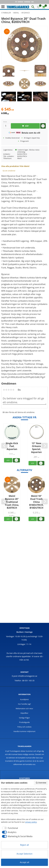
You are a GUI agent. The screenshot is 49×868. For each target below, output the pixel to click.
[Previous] (4, 446)
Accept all (24, 862)
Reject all (24, 845)
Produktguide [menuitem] (24, 722)
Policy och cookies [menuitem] (24, 727)
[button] (4, 7)
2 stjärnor (6, 390)
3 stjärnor (9, 390)
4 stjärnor (11, 390)
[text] (24, 110)
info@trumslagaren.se (28, 676)
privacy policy (31, 822)
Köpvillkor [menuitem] (24, 713)
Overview (41, 783)
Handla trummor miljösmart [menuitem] (24, 731)
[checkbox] (9, 828)
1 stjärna (4, 390)
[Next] (45, 446)
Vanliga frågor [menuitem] (24, 718)
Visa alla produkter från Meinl (15, 166)
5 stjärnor (13, 390)
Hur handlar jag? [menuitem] (24, 704)
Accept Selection (25, 854)
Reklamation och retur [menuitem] (24, 708)
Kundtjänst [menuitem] (24, 699)
